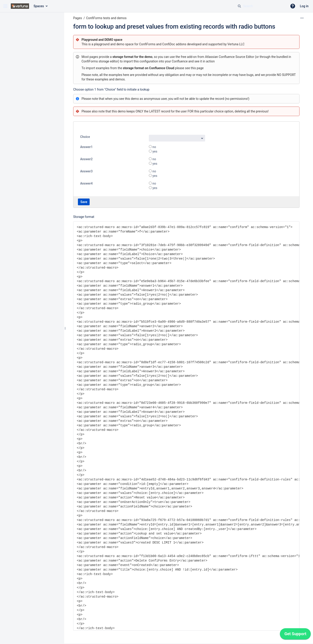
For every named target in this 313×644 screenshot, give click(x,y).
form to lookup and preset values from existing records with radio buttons (174, 26)
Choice (85, 137)
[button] (5, 6)
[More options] (302, 18)
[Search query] (261, 6)
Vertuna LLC (236, 44)
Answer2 (86, 159)
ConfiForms (148, 44)
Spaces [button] (39, 6)
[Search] (239, 6)
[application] (295, 635)
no (154, 147)
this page (197, 68)
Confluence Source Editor (237, 57)
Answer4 (86, 183)
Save (84, 202)
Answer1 (86, 147)
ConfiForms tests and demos (106, 18)
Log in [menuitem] (304, 6)
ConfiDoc (169, 44)
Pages (78, 18)
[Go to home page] (20, 6)
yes (155, 151)
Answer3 (86, 171)
